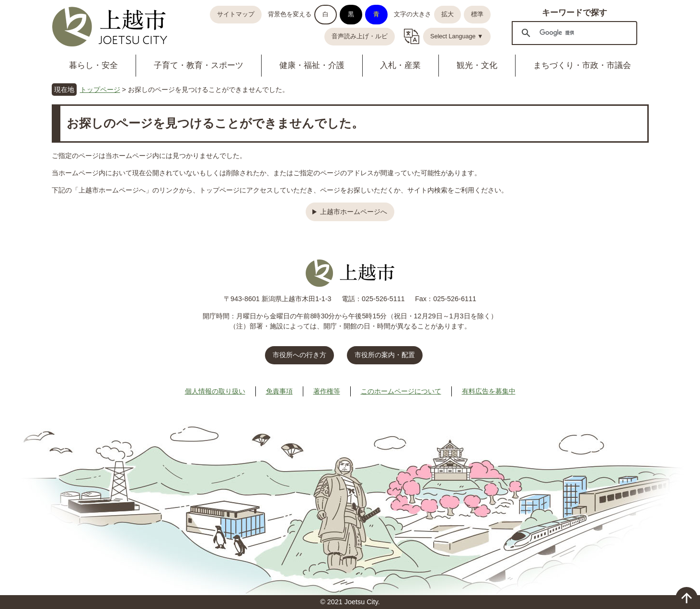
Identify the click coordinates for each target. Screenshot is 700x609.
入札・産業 (400, 65)
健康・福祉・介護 (312, 65)
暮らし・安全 (93, 65)
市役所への (299, 355)
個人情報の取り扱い (215, 391)
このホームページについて (401, 391)
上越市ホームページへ (354, 212)
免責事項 (279, 391)
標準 (477, 14)
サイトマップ (236, 14)
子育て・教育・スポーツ (199, 65)
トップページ (100, 90)
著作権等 (327, 391)
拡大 (448, 14)
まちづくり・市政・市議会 (582, 65)
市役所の (385, 355)
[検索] (573, 33)
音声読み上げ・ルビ (360, 36)
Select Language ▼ (457, 36)
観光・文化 (477, 65)
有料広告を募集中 (489, 391)
